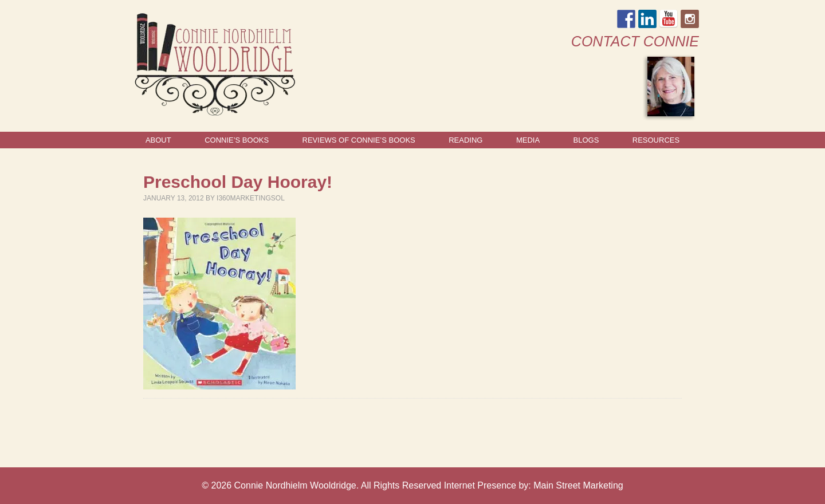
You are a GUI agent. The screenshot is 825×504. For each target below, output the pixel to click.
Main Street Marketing (578, 485)
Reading (465, 140)
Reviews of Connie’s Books (359, 140)
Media (528, 140)
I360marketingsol (251, 198)
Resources (656, 140)
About (158, 140)
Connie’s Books (237, 140)
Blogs (586, 140)
